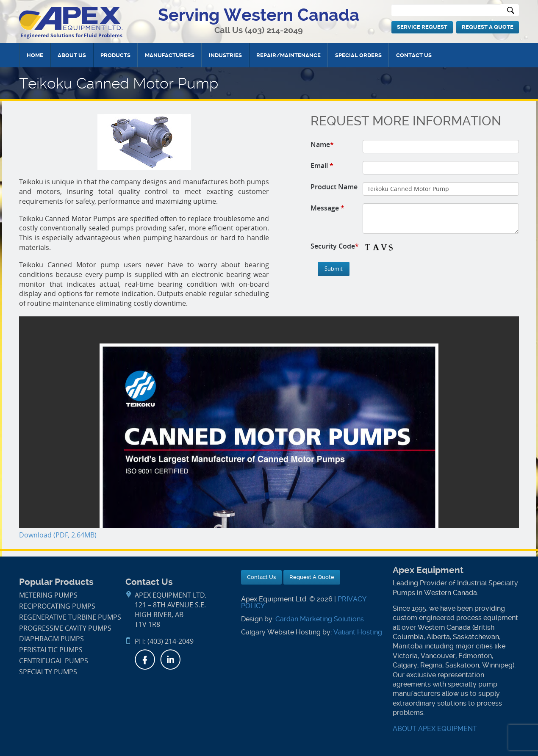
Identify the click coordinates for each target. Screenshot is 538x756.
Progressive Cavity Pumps (65, 628)
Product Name (334, 187)
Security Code (335, 246)
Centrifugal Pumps (54, 661)
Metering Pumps (48, 595)
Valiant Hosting (358, 632)
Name (322, 144)
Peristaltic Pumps (51, 650)
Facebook (145, 659)
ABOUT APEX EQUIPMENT (435, 729)
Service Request (422, 27)
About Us (72, 55)
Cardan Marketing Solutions (320, 619)
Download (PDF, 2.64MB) (58, 535)
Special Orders (358, 55)
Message (327, 208)
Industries (225, 55)
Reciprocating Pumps (57, 606)
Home (35, 55)
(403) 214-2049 (274, 30)
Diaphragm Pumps (51, 639)
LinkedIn (170, 659)
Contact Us (414, 55)
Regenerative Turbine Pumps (70, 617)
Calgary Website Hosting (281, 632)
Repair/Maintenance (288, 55)
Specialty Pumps (48, 672)
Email (322, 166)
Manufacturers (170, 55)
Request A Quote (488, 27)
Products (115, 55)
